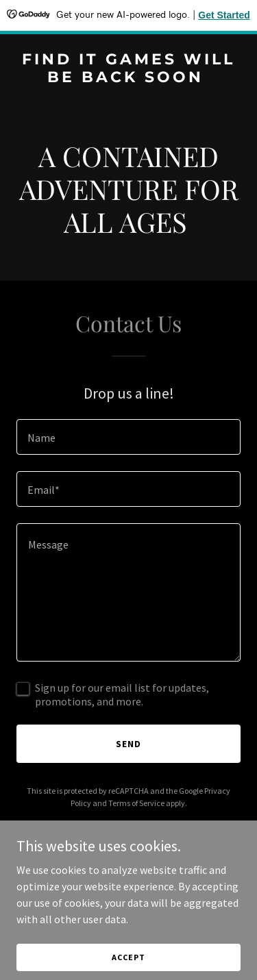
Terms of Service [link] (136, 803)
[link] (128, 78)
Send (128, 744)
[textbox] (128, 437)
